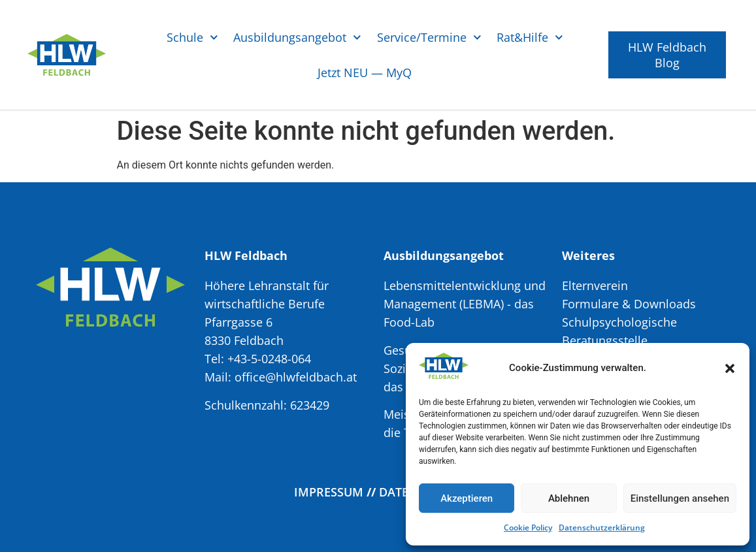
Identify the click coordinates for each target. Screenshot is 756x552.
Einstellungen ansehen (680, 498)
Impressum (329, 492)
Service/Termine (429, 38)
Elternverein (595, 285)
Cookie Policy (528, 528)
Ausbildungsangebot (297, 38)
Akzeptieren (467, 498)
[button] (730, 368)
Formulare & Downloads (629, 304)
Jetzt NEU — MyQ (365, 73)
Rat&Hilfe (530, 38)
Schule (192, 38)
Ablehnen (569, 498)
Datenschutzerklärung (602, 528)
